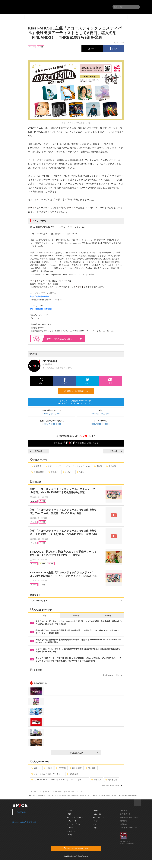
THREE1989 (38, 472)
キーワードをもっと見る (112, 785)
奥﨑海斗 (54, 472)
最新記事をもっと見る (112, 675)
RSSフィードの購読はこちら (78, 391)
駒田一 (35, 768)
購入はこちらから (65, 339)
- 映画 (70, 835)
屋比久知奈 (76, 768)
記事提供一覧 (125, 814)
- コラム (96, 824)
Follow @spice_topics (52, 414)
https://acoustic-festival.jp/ (41, 309)
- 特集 (95, 828)
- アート (70, 828)
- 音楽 (70, 811)
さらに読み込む (84, 753)
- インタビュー (99, 817)
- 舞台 (70, 814)
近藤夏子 (36, 466)
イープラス (33, 792)
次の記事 (116, 451)
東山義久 (91, 768)
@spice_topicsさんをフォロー (25, 822)
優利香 (98, 466)
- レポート (97, 821)
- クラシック (72, 821)
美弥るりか (111, 780)
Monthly (108, 615)
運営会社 (124, 811)
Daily (44, 615)
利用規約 (124, 824)
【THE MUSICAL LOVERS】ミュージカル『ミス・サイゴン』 (59, 780)
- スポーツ (71, 831)
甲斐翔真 (61, 768)
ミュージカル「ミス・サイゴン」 (47, 774)
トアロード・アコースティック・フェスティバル (68, 466)
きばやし (68, 472)
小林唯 (48, 768)
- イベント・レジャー (75, 817)
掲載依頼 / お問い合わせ (129, 817)
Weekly (76, 615)
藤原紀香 (96, 780)
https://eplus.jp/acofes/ (40, 296)
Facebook (21, 812)
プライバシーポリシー (129, 828)
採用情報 (124, 821)
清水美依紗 (73, 774)
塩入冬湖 (111, 466)
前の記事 (36, 451)
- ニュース (97, 814)
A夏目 (80, 472)
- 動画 (95, 811)
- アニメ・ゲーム (74, 824)
